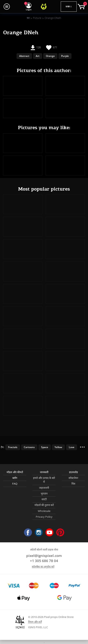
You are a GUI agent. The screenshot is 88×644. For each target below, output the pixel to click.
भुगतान (44, 493)
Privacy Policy (44, 517)
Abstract (24, 56)
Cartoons (29, 447)
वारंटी (44, 499)
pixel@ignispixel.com (44, 556)
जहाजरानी (44, 488)
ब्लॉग (15, 478)
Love (72, 447)
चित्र (73, 484)
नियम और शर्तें (35, 622)
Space (45, 447)
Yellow (58, 447)
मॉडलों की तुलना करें (44, 505)
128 (36, 48)
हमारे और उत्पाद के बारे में (44, 480)
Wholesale (44, 511)
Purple (65, 56)
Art (38, 56)
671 (52, 48)
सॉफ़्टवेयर (73, 478)
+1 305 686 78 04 (44, 561)
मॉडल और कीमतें (15, 472)
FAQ (15, 484)
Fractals (13, 447)
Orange (50, 56)
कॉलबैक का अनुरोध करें (43, 567)
